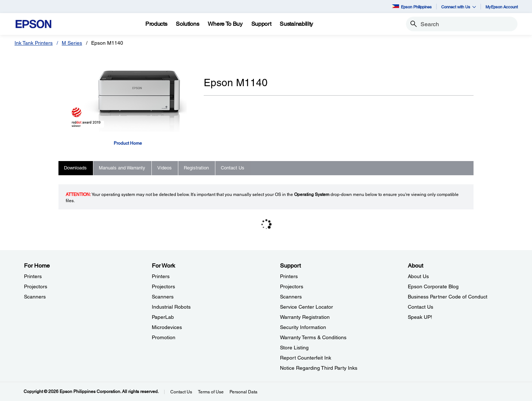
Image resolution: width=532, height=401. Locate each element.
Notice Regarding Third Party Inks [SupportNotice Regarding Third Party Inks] (319, 368)
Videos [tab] (165, 168)
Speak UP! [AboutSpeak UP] (420, 317)
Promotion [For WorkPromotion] (164, 337)
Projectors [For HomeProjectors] (36, 286)
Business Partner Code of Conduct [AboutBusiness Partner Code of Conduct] (448, 297)
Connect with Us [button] (459, 7)
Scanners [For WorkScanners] (163, 297)
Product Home (128, 143)
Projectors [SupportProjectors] (292, 286)
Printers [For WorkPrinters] (161, 276)
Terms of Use (211, 392)
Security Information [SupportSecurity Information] (303, 327)
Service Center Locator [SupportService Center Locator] (306, 307)
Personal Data (243, 392)
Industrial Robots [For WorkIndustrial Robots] (171, 307)
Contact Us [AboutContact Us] (421, 307)
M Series (72, 43)
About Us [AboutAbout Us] (418, 276)
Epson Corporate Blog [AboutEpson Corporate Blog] (433, 286)
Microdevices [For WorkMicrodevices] (167, 327)
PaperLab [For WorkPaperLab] (163, 317)
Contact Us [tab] (233, 168)
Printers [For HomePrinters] (33, 276)
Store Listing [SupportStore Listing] (294, 348)
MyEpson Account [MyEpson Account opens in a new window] (502, 7)
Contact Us (181, 392)
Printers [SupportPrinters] (289, 276)
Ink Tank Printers (34, 43)
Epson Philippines (412, 7)
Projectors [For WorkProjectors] (163, 286)
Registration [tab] (196, 168)
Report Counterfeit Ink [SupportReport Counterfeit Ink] (306, 358)
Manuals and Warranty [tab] (122, 168)
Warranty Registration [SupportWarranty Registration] (305, 317)
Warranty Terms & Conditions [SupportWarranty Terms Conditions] (313, 337)
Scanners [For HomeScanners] (35, 297)
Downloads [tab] (75, 168)
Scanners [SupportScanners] (291, 297)
